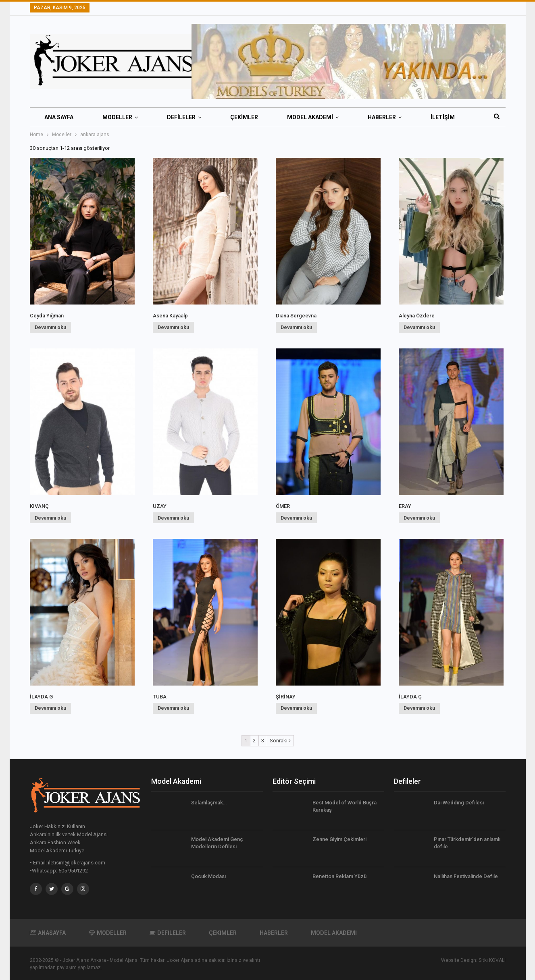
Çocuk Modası (208, 876)
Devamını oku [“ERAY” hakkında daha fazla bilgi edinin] (419, 518)
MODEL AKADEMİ (310, 117)
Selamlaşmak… (209, 803)
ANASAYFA (48, 933)
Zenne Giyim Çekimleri (339, 839)
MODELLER (117, 117)
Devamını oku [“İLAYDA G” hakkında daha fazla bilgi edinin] (50, 708)
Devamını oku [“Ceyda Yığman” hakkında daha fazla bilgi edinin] (50, 327)
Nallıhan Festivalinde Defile (466, 876)
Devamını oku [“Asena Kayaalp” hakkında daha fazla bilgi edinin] (173, 327)
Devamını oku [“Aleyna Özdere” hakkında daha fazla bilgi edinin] (419, 327)
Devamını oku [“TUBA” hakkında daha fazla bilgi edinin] (173, 708)
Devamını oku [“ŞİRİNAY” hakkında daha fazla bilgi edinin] (296, 708)
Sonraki (280, 741)
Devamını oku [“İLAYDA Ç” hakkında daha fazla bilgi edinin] (419, 708)
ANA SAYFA (59, 117)
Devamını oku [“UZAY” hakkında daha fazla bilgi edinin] (173, 518)
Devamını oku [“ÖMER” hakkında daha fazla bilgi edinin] (296, 518)
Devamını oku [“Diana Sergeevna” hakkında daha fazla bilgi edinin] (296, 327)
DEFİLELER (181, 117)
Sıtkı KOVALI (492, 960)
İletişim (443, 117)
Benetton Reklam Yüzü (339, 876)
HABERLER (382, 117)
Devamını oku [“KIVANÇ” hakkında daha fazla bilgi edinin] (50, 518)
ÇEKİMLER (244, 117)
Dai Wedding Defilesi (459, 803)
